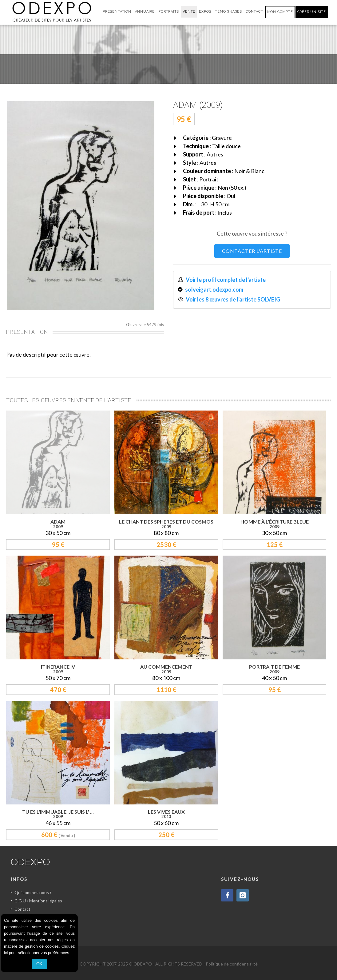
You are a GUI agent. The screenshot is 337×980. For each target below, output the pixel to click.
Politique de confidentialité (232, 964)
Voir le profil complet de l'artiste (226, 280)
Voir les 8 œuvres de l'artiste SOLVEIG (233, 299)
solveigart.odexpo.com (214, 290)
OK (39, 964)
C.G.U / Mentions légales (38, 901)
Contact (22, 909)
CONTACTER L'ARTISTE (252, 251)
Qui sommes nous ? (33, 892)
